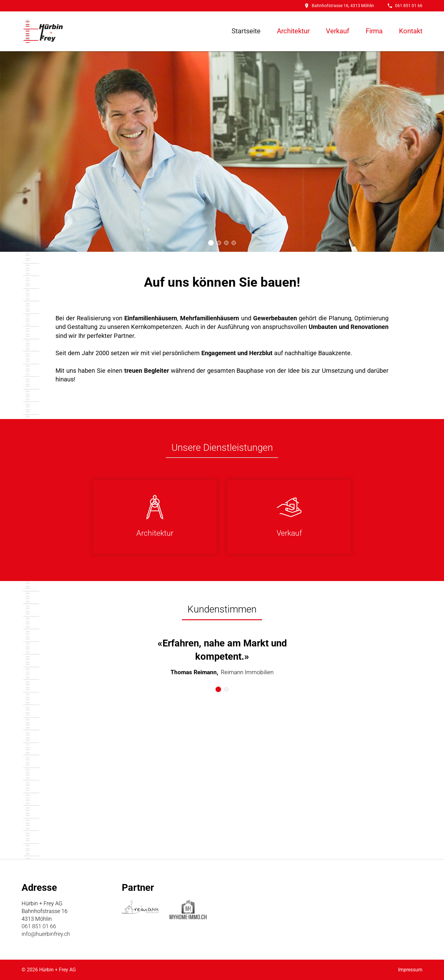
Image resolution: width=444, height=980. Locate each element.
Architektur (293, 31)
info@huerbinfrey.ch (46, 934)
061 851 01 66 (405, 6)
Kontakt (411, 31)
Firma (374, 31)
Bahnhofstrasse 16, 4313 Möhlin (339, 6)
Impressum (410, 970)
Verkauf (338, 31)
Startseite (246, 31)
